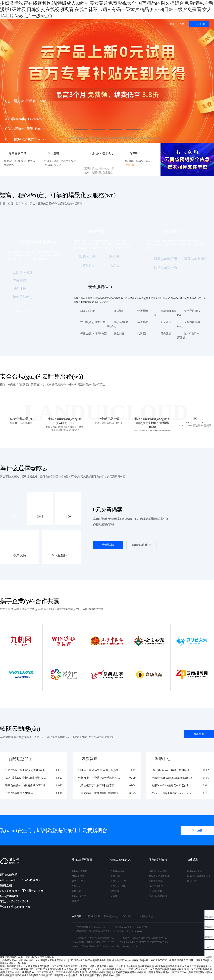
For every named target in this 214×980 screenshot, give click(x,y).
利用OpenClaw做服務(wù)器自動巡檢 (173, 785)
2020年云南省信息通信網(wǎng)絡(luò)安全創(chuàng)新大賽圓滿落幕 (100, 770)
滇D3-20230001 (109, 942)
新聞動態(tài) (20, 759)
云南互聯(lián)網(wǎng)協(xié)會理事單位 (96, 938)
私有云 (114, 257)
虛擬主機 (19, 280)
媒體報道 (90, 759)
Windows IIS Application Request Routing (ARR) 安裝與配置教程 (173, 778)
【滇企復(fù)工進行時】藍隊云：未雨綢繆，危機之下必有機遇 (100, 785)
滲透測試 (142, 322)
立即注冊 (200, 24)
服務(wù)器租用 (166, 259)
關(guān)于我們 (177, 8)
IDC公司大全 (128, 916)
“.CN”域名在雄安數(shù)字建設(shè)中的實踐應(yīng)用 (26, 770)
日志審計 (166, 333)
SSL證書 (119, 311)
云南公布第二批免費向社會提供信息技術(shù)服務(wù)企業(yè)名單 (100, 793)
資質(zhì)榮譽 (29, 129)
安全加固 (119, 333)
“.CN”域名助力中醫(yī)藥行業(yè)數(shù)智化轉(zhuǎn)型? (26, 778)
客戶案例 (121, 8)
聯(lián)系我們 (30, 139)
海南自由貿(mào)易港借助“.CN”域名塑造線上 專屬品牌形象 (26, 785)
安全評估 (166, 322)
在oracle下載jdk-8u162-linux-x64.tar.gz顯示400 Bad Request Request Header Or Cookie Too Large (173, 793)
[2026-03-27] (116, 138)
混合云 (114, 265)
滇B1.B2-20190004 (134, 931)
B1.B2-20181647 (117, 931)
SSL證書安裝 (155, 891)
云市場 (69, 8)
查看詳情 (108, 545)
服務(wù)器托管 (196, 259)
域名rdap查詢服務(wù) (199, 876)
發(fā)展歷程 (78, 876)
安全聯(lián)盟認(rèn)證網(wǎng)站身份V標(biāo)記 (145, 938)
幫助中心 (157, 8)
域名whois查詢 (195, 871)
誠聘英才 (77, 891)
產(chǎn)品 (53, 8)
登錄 (182, 24)
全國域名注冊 (93, 916)
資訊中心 (77, 901)
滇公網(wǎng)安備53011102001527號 (131, 927)
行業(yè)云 (87, 265)
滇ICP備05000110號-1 (98, 927)
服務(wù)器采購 (166, 267)
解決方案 (84, 8)
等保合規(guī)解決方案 (94, 333)
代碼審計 (142, 333)
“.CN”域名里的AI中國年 (19, 793)
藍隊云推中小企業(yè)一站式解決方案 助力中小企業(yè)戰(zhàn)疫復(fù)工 (100, 778)
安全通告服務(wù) (189, 324)
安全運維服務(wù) (189, 313)
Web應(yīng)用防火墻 (93, 322)
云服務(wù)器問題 (158, 871)
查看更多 (199, 734)
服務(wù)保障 (102, 8)
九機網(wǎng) (146, 916)
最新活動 (36, 8)
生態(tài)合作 (139, 8)
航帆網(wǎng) (111, 916)
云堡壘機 (142, 311)
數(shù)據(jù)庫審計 (188, 335)
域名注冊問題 (156, 886)
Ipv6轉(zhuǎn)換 (165, 313)
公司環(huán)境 (25, 119)
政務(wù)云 (87, 257)
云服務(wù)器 (23, 272)
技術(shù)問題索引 (158, 896)
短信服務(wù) (23, 297)
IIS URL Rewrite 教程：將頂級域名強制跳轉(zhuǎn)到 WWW (173, 770)
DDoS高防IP (87, 311)
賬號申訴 (192, 881)
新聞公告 (77, 886)
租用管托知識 (156, 881)
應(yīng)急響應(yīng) (118, 324)
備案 (172, 24)
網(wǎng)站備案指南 (159, 876)
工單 (209, 947)
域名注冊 (19, 289)
